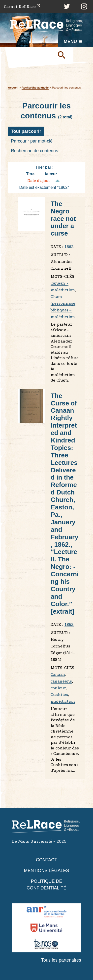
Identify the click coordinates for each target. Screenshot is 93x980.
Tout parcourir (26, 131)
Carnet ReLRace (20, 7)
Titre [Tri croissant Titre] (30, 174)
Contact (47, 860)
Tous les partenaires (61, 960)
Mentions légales (46, 871)
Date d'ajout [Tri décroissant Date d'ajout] (39, 181)
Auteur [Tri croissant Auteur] (51, 174)
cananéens (61, 681)
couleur (58, 688)
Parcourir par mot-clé (32, 141)
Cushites (59, 695)
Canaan (58, 674)
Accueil (13, 87)
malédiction (63, 701)
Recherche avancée (35, 87)
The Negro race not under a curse (63, 219)
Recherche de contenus (34, 151)
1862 (69, 247)
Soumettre (63, 55)
